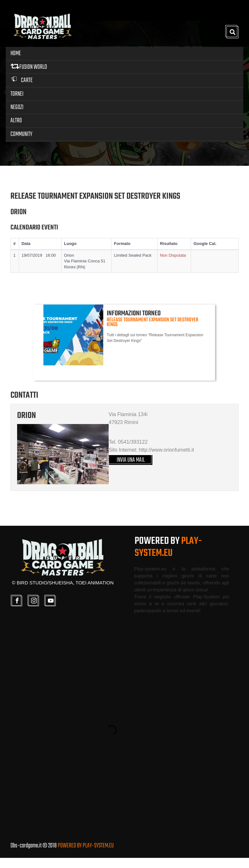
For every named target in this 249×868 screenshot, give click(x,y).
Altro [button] (16, 120)
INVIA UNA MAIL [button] (131, 469)
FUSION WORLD (29, 66)
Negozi (17, 107)
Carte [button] (22, 80)
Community (21, 134)
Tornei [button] (17, 93)
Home (16, 53)
